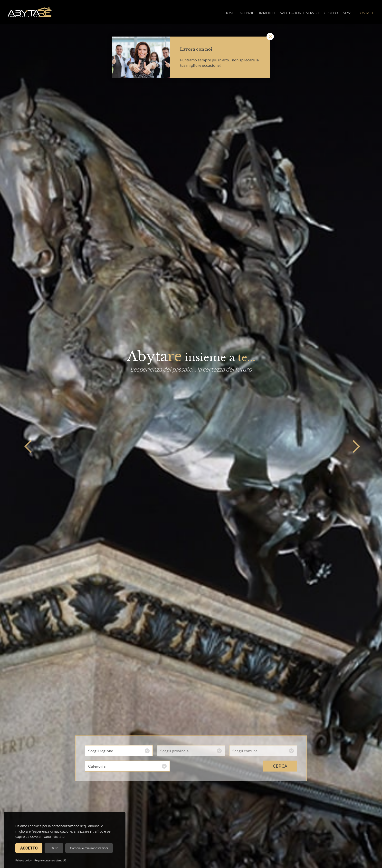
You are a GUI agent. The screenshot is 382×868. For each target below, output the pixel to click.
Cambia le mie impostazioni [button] (89, 848)
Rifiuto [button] (54, 848)
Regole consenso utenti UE (50, 861)
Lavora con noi (196, 49)
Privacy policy (24, 861)
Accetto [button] (29, 848)
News (348, 13)
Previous (27, 446)
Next (355, 446)
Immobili (267, 13)
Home (229, 13)
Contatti (366, 13)
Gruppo (331, 13)
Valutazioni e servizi (300, 13)
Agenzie (247, 13)
